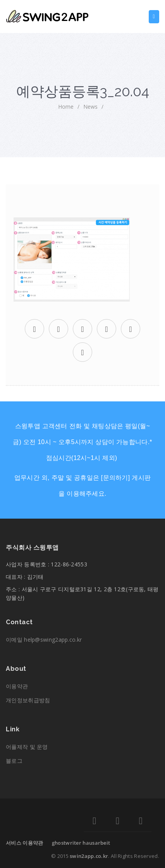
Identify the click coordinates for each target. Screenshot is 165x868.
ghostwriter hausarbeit (81, 843)
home (66, 107)
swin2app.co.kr (89, 856)
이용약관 (17, 686)
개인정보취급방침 (28, 700)
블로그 (14, 761)
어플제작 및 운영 (27, 747)
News (90, 107)
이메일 (44, 640)
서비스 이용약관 (24, 843)
